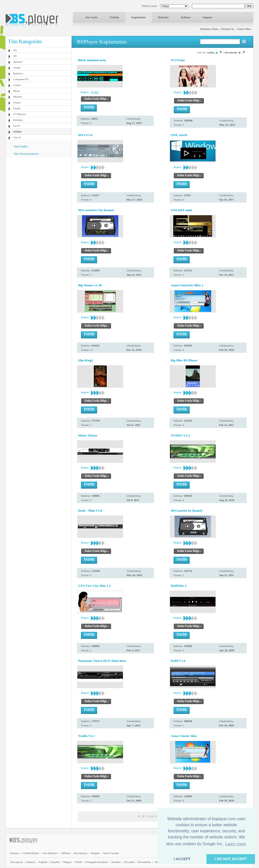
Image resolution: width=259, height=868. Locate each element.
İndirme (186, 17)
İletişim (95, 853)
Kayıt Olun (244, 29)
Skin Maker (21, 146)
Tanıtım (14, 853)
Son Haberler (50, 853)
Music (17, 91)
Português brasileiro (97, 862)
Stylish (17, 132)
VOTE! (95, 92)
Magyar (67, 862)
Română (116, 862)
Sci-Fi (17, 126)
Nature (17, 102)
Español (55, 862)
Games (17, 85)
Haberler (163, 17)
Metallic (18, 97)
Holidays (18, 120)
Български (17, 862)
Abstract (18, 62)
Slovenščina (144, 862)
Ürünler (115, 17)
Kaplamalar (138, 17)
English (43, 862)
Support (208, 17)
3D (15, 56)
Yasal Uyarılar (111, 853)
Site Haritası (81, 853)
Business (18, 73)
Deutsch (31, 862)
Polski (79, 862)
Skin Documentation (26, 154)
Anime (17, 68)
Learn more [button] (235, 844)
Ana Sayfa (91, 17)
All (15, 50)
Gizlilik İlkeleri (31, 853)
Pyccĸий (129, 862)
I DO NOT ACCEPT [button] (231, 859)
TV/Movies (20, 114)
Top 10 (17, 137)
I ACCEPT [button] (182, 859)
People (17, 108)
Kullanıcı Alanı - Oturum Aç (217, 29)
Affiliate (66, 853)
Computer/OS (21, 79)
